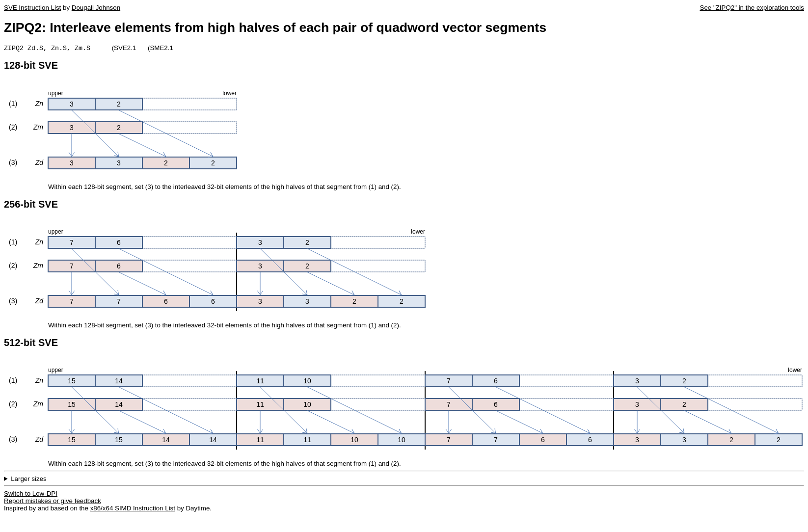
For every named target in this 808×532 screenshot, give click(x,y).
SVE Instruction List (32, 8)
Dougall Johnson (96, 8)
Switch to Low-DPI (31, 494)
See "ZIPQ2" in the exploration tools (752, 8)
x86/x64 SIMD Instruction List (133, 509)
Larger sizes (29, 480)
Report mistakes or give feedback (53, 502)
